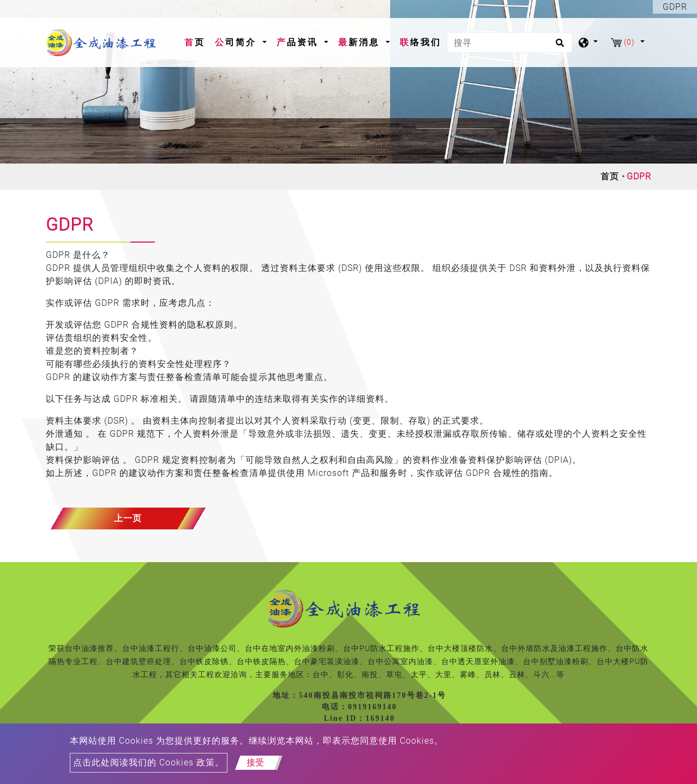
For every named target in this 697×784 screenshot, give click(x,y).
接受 (255, 762)
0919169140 (372, 707)
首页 (197, 41)
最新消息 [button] (361, 42)
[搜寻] (509, 43)
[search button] (558, 46)
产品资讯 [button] (299, 42)
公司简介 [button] (238, 42)
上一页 (128, 518)
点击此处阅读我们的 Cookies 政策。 (149, 762)
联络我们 (420, 42)
